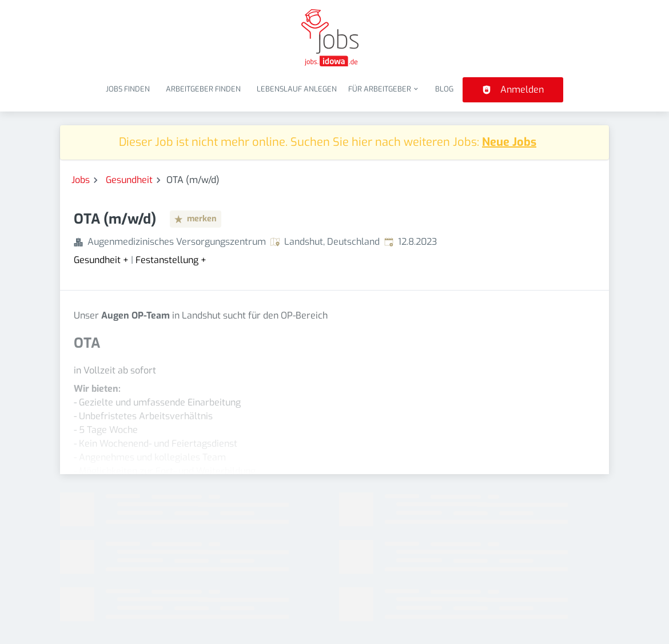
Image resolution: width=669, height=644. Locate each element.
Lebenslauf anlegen (297, 89)
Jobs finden (128, 89)
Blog (444, 89)
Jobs (81, 180)
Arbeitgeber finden (203, 89)
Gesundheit (129, 180)
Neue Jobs (509, 142)
